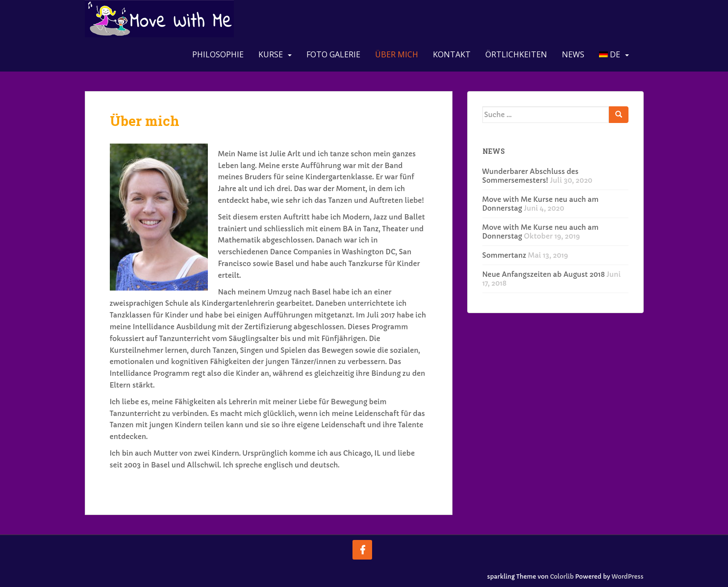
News (573, 54)
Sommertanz (504, 255)
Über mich (397, 54)
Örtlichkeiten (516, 54)
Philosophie (218, 54)
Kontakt (452, 54)
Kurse (271, 54)
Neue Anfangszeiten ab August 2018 (544, 274)
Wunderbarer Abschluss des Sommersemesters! (531, 176)
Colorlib (562, 576)
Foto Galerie (333, 54)
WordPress (628, 576)
